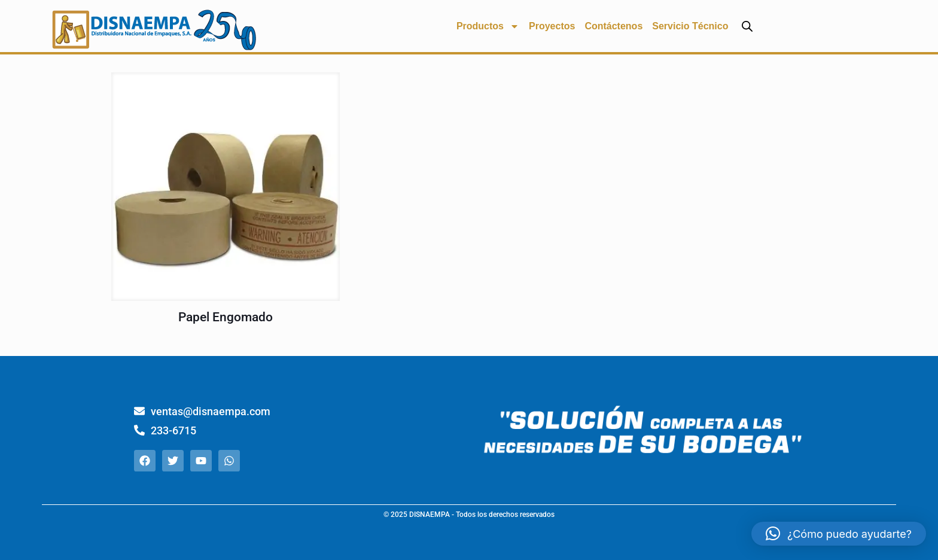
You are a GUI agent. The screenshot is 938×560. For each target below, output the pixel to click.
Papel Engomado (226, 317)
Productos (488, 26)
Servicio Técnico (690, 26)
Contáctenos (613, 26)
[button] (839, 534)
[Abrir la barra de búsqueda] (747, 26)
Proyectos (552, 26)
